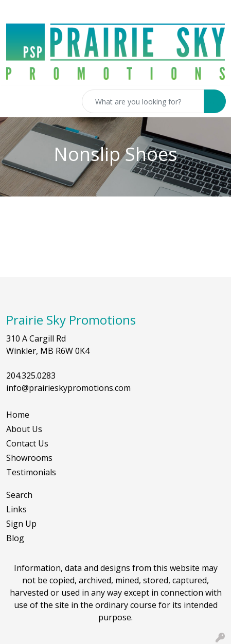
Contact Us (27, 443)
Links (16, 509)
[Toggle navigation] (16, 101)
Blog (15, 538)
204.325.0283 (31, 375)
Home (18, 415)
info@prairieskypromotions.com (68, 388)
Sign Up (21, 524)
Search (19, 495)
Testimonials (31, 472)
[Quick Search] (143, 101)
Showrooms (29, 458)
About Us (24, 429)
